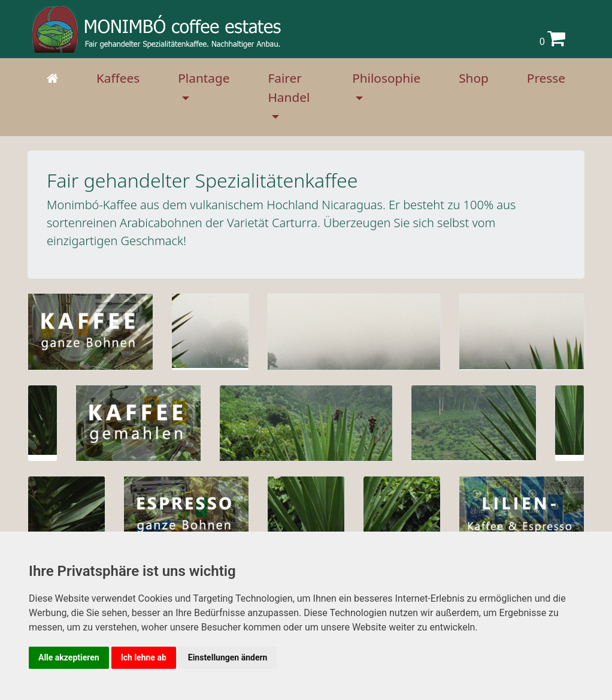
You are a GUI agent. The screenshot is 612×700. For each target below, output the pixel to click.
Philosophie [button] (386, 78)
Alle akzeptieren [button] (69, 657)
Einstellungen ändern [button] (228, 657)
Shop (474, 78)
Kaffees (118, 78)
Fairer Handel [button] (289, 87)
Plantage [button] (204, 78)
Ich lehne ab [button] (144, 657)
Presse (546, 78)
